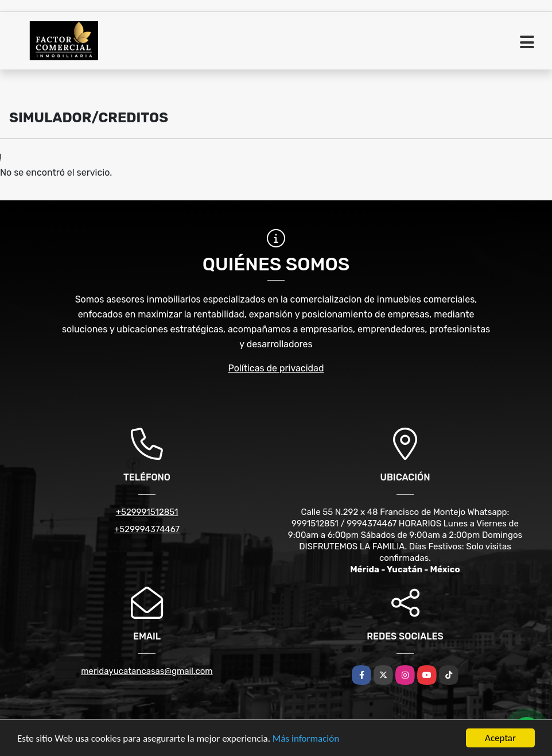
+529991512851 (147, 512)
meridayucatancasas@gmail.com (147, 671)
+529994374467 (147, 529)
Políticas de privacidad (276, 368)
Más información (306, 739)
